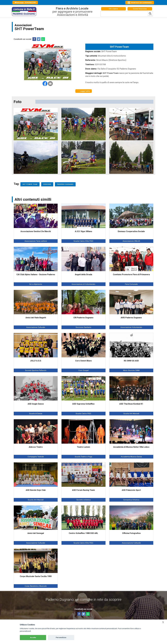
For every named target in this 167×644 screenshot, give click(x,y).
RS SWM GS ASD (131, 361)
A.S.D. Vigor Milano (83, 231)
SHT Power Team (30, 184)
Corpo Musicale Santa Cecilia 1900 (36, 576)
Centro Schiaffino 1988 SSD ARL (83, 533)
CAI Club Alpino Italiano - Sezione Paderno (36, 274)
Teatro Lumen (83, 447)
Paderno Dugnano (65, 184)
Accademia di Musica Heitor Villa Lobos (131, 447)
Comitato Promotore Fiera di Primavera (131, 274)
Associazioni (23, 25)
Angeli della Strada (83, 274)
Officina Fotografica (131, 533)
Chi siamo (113, 10)
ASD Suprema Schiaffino (83, 404)
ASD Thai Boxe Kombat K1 (131, 404)
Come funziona (140, 10)
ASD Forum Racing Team (83, 490)
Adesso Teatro (36, 447)
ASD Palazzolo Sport (131, 490)
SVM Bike (47, 184)
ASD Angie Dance (36, 404)
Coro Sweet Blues (83, 361)
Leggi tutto (84, 91)
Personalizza (61, 637)
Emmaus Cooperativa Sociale (131, 231)
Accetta (33, 637)
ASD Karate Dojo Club (36, 490)
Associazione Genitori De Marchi (36, 231)
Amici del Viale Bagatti (36, 318)
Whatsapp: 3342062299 (25, 3)
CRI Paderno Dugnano (83, 318)
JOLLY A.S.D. (36, 361)
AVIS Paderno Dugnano (131, 318)
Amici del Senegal (36, 533)
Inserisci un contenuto (140, 3)
